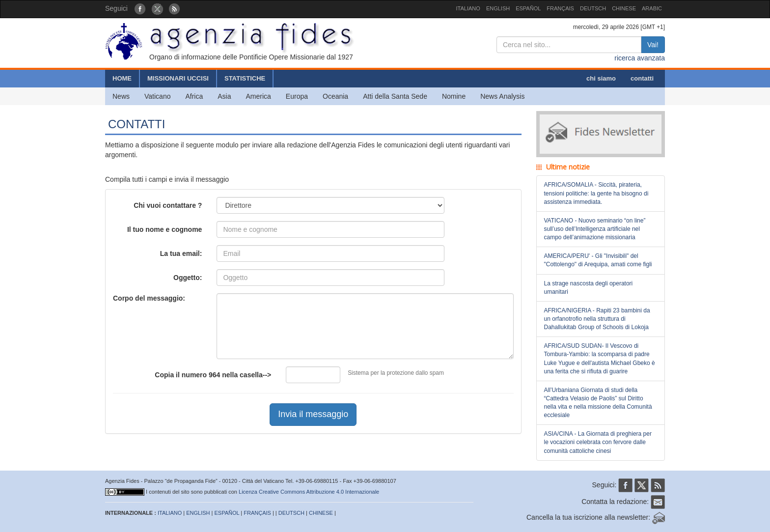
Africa (194, 96)
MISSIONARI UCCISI (178, 78)
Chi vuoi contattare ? (168, 205)
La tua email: (181, 253)
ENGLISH (498, 8)
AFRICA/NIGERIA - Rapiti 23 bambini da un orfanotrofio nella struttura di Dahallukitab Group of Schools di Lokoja (597, 319)
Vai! (653, 45)
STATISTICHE (245, 78)
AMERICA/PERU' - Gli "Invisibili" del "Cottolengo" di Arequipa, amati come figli (598, 260)
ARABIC (652, 8)
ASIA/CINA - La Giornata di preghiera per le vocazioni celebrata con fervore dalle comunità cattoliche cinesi (598, 442)
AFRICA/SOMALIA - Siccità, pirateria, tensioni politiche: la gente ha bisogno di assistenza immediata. (596, 193)
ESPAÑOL (528, 8)
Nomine (454, 96)
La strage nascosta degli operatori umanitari (589, 288)
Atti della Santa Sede (395, 96)
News (121, 96)
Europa (297, 96)
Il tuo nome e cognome (165, 229)
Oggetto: (188, 278)
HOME (122, 78)
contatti (642, 78)
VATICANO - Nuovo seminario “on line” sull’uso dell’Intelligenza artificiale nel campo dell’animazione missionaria (595, 229)
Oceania (335, 96)
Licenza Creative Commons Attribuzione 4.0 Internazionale (309, 492)
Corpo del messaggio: (149, 298)
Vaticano (157, 96)
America (259, 96)
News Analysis (502, 96)
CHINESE (624, 8)
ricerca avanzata (640, 58)
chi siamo (601, 78)
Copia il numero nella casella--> (213, 375)
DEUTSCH (593, 8)
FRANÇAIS (560, 8)
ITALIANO (468, 8)
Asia (224, 96)
